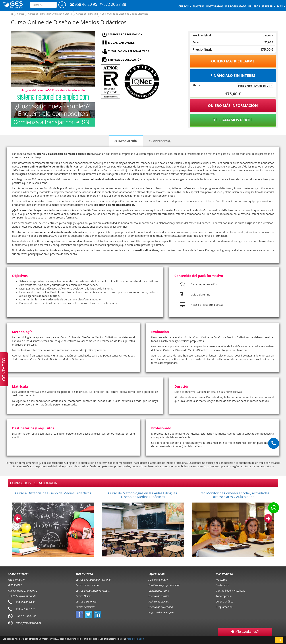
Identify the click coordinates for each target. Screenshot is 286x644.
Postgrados (223, 585)
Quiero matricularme (233, 61)
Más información (135, 639)
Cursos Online (84, 596)
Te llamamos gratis (233, 120)
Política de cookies (159, 596)
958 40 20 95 (84, 4)
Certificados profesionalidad (164, 585)
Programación (224, 607)
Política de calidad (159, 601)
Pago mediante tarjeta (161, 612)
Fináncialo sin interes (233, 75)
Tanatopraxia (224, 596)
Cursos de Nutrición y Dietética (93, 591)
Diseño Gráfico (225, 601)
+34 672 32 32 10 (25, 609)
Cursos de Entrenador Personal (93, 580)
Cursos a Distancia (86, 601)
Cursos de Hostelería (87, 585)
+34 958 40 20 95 (25, 602)
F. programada (236, 6)
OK (279, 640)
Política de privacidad (161, 607)
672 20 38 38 (113, 4)
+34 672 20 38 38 (26, 616)
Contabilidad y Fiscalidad (231, 591)
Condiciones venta (159, 591)
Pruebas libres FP (262, 6)
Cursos (185, 6)
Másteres (221, 580)
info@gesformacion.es (28, 623)
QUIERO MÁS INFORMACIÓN (233, 106)
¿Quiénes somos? (158, 580)
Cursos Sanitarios (86, 607)
